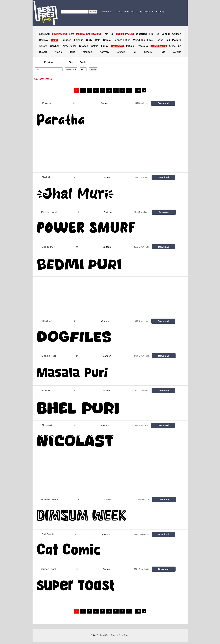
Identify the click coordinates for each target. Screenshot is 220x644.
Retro (54, 40)
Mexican (87, 52)
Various (177, 52)
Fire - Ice (154, 34)
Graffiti (130, 34)
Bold (98, 40)
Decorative (143, 46)
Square (43, 46)
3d (112, 34)
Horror (159, 40)
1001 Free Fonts (126, 12)
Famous (79, 40)
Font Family (158, 12)
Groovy (148, 52)
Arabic (58, 52)
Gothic (95, 46)
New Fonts (106, 12)
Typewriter (117, 46)
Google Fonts (143, 12)
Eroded (96, 34)
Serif (72, 34)
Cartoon (177, 34)
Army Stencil (69, 46)
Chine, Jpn (175, 46)
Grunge (121, 52)
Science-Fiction (122, 40)
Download (163, 103)
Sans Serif (45, 34)
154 (138, 90)
